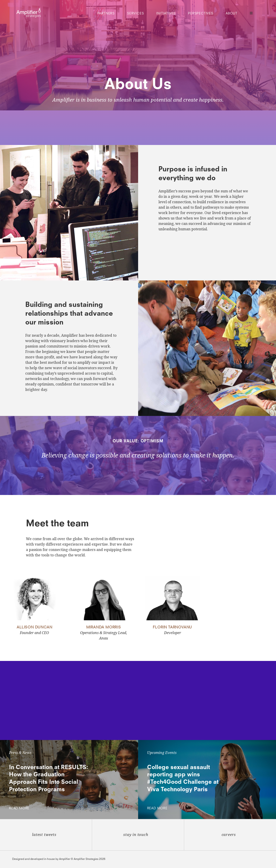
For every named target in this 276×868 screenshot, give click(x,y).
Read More (20, 808)
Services (135, 14)
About (232, 14)
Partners (106, 14)
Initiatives (166, 14)
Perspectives (201, 14)
